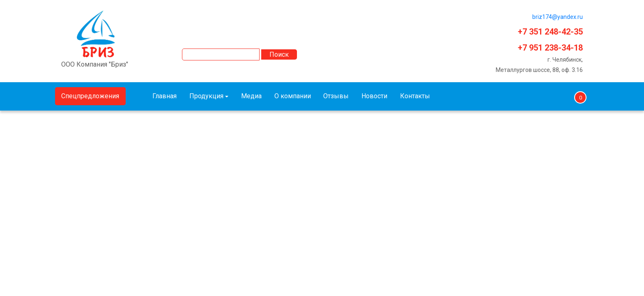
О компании (293, 96)
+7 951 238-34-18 (550, 48)
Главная (164, 96)
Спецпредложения (90, 96)
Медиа (251, 96)
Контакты (415, 96)
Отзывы (336, 96)
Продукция (206, 96)
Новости (374, 96)
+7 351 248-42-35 (550, 32)
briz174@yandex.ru (558, 17)
